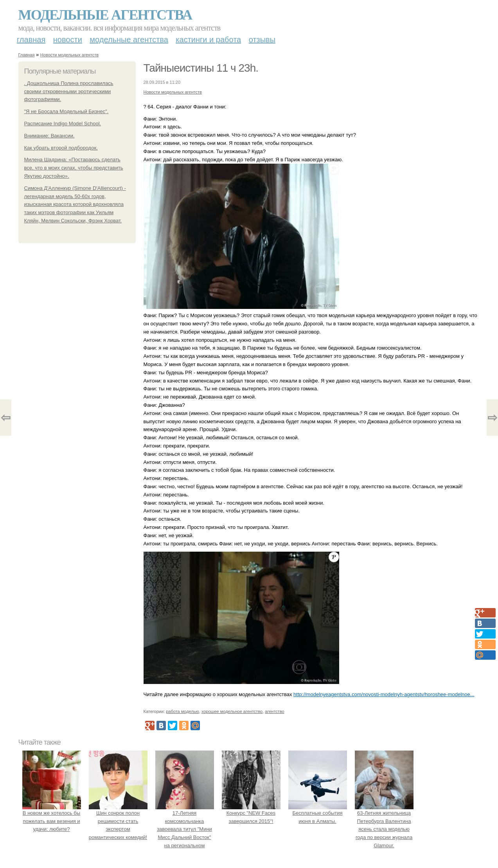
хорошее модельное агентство (232, 711)
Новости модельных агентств (69, 55)
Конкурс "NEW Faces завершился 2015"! (251, 813)
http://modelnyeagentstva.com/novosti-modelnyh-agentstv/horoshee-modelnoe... (384, 694)
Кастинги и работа (208, 40)
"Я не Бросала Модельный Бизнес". (67, 111)
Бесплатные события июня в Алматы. (318, 813)
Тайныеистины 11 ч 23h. (201, 68)
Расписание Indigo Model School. (63, 124)
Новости (68, 40)
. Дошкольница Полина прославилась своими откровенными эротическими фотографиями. (69, 91)
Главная (31, 40)
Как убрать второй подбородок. (61, 148)
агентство (274, 711)
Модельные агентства (105, 15)
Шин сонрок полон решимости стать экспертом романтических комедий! (118, 821)
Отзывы (262, 40)
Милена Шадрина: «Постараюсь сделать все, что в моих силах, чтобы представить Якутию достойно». (74, 168)
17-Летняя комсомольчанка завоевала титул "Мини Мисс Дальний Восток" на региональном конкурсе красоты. (185, 829)
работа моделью (182, 711)
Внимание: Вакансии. (49, 136)
